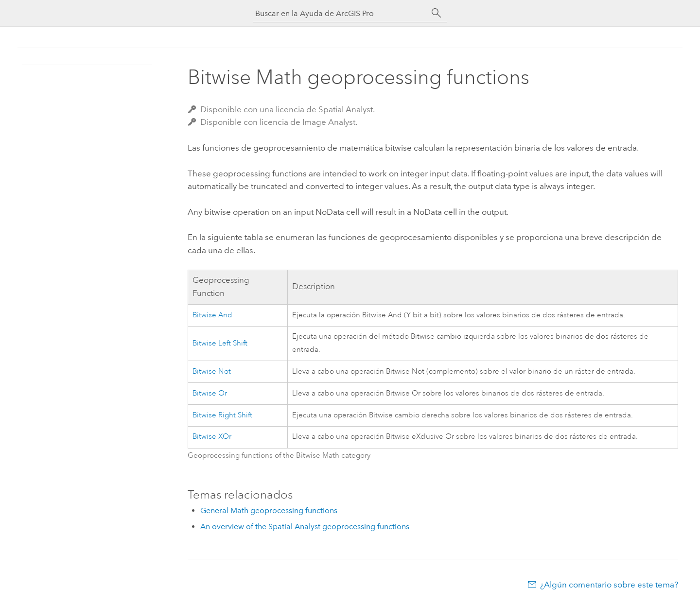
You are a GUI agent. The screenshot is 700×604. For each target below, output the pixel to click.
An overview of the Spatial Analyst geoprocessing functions (305, 526)
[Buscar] (437, 13)
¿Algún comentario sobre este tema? (609, 585)
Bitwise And (212, 315)
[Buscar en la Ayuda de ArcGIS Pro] (340, 13)
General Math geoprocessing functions (269, 510)
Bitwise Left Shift (220, 343)
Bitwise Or (210, 393)
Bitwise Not (212, 371)
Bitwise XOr (212, 437)
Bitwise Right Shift (222, 415)
